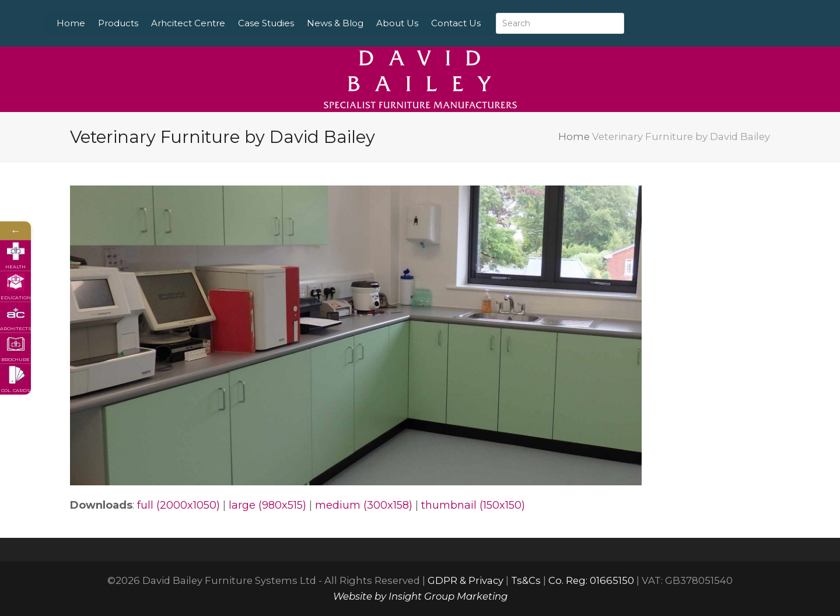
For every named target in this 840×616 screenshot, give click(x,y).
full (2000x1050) (178, 505)
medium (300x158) (364, 505)
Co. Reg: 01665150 (591, 580)
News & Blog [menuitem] (365, 23)
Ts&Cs (526, 580)
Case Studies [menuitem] (296, 23)
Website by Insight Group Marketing (420, 596)
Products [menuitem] (148, 23)
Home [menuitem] (101, 23)
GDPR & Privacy (466, 580)
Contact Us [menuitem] (486, 23)
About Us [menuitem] (427, 23)
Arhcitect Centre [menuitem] (218, 23)
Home (574, 136)
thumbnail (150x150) (473, 505)
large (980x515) (267, 505)
